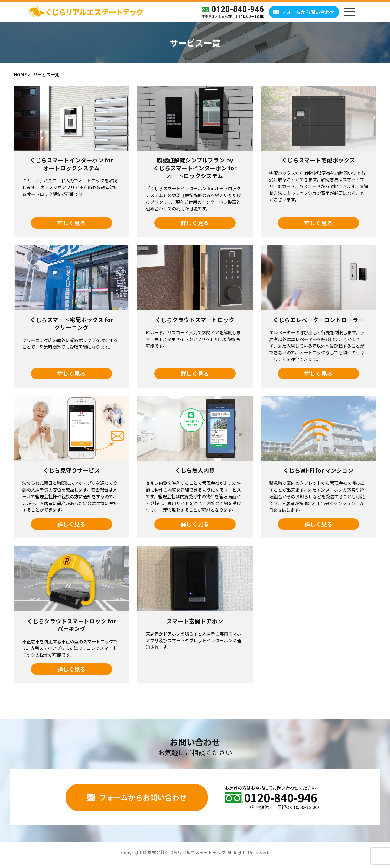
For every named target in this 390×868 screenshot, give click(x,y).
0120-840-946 (233, 9)
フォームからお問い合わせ (137, 797)
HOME (20, 74)
